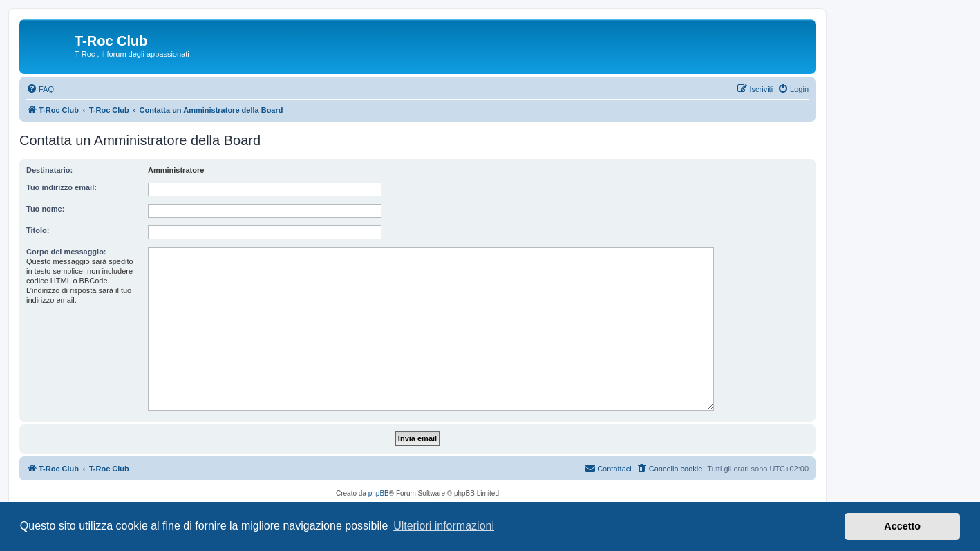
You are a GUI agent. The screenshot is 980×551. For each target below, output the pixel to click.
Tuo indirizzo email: (62, 187)
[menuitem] (40, 89)
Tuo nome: (45, 209)
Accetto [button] (902, 526)
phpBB (379, 493)
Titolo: (38, 230)
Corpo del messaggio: (66, 252)
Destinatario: (49, 170)
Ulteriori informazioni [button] (444, 526)
